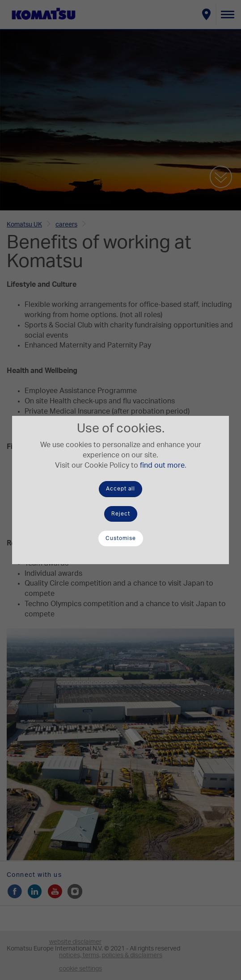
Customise (121, 538)
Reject (121, 514)
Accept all (120, 489)
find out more (162, 465)
